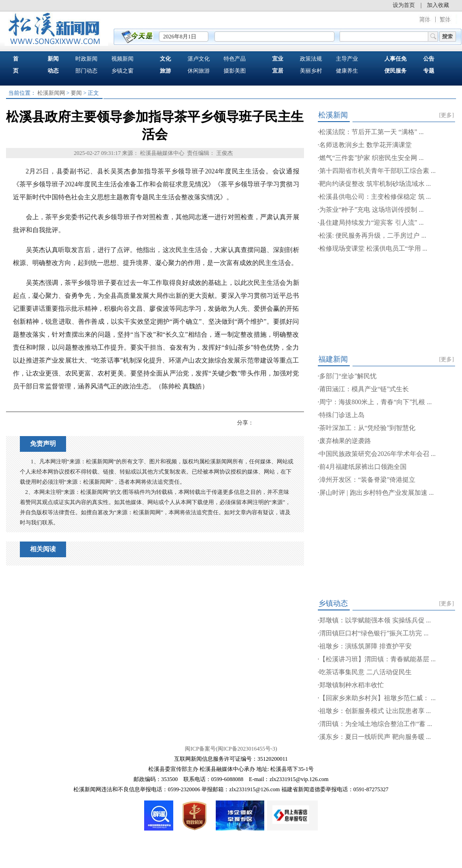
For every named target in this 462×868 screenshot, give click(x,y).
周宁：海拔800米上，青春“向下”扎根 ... (375, 402)
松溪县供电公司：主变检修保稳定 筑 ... (375, 197)
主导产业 (347, 59)
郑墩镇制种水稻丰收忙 (352, 685)
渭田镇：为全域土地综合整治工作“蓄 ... (376, 724)
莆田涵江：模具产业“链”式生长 (364, 389)
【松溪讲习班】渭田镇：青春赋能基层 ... (377, 659)
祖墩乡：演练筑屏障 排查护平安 (365, 646)
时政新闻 (86, 59)
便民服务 (395, 71)
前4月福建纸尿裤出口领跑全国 (363, 467)
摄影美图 (235, 71)
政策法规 (311, 59)
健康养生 (347, 71)
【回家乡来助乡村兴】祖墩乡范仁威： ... (377, 698)
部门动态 (86, 71)
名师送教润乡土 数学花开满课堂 (365, 145)
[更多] (447, 115)
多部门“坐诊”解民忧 (348, 376)
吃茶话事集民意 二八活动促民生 (365, 672)
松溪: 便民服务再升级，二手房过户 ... (373, 236)
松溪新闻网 (51, 93)
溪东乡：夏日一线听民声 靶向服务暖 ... (375, 737)
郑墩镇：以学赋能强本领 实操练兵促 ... (375, 620)
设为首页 (404, 5)
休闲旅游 (199, 71)
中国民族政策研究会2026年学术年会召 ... (377, 454)
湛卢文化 (199, 59)
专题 (429, 71)
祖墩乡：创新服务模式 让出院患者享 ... (375, 711)
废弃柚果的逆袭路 (345, 441)
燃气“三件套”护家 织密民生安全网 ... (371, 158)
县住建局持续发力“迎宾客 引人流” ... (371, 223)
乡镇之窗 (122, 71)
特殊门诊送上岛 (342, 415)
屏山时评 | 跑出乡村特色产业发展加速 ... (377, 493)
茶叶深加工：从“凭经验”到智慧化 (367, 428)
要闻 (76, 93)
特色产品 (235, 59)
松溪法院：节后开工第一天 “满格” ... (371, 132)
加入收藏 (438, 5)
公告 (429, 59)
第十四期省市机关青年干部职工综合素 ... (377, 171)
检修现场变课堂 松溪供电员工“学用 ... (373, 249)
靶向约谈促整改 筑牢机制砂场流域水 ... (375, 184)
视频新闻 (122, 59)
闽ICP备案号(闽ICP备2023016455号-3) (231, 749)
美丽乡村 (311, 71)
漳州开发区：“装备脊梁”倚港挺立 (367, 480)
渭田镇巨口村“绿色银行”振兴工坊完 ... (374, 633)
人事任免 (395, 59)
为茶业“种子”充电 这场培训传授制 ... (371, 210)
